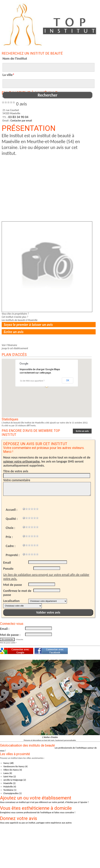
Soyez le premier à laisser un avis (28, 325)
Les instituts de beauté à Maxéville (20, 320)
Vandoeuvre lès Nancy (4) (15, 766)
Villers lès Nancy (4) (13, 770)
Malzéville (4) (10, 787)
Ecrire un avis (14, 332)
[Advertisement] (45, 180)
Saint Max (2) (10, 777)
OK (68, 380)
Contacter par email (21, 121)
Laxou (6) (8, 773)
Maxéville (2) (9, 783)
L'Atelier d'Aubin (50, 737)
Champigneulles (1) (12, 793)
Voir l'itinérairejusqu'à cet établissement (15, 347)
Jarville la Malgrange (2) (15, 780)
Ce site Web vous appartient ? (32, 381)
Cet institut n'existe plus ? (15, 317)
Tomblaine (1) (10, 790)
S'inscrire (20, 639)
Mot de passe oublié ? (8, 643)
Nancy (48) (8, 763)
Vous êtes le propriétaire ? (15, 314)
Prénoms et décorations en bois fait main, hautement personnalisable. (50, 740)
